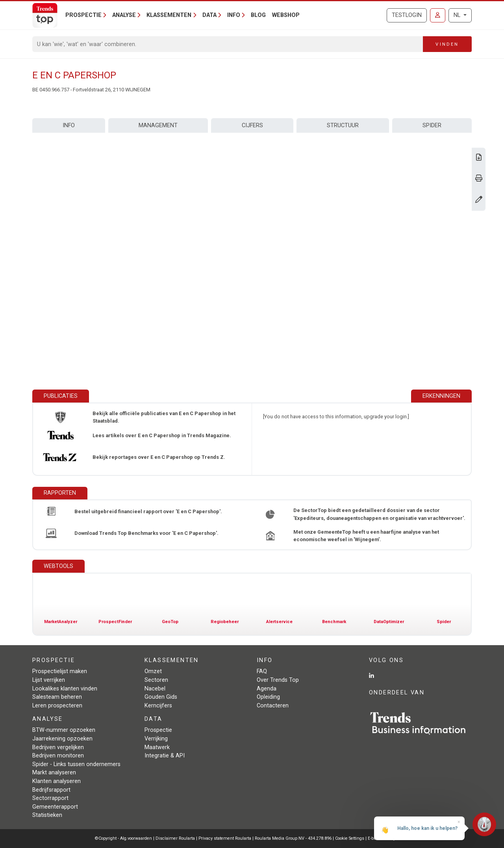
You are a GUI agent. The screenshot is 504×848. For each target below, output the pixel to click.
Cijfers (252, 125)
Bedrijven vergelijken (58, 747)
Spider (432, 125)
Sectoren (156, 680)
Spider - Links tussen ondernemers (76, 764)
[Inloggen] (438, 15)
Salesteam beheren (57, 697)
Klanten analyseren (57, 781)
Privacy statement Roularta (225, 838)
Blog (258, 15)
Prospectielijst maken (60, 671)
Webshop (286, 15)
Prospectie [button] (83, 15)
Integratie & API (165, 756)
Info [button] (234, 15)
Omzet (153, 671)
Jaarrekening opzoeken (62, 739)
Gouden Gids (161, 697)
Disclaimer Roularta (175, 838)
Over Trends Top (278, 680)
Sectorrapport (50, 798)
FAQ (262, 671)
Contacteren (273, 706)
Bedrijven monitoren (58, 756)
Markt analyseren (54, 773)
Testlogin (407, 15)
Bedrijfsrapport (51, 790)
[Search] (228, 44)
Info (69, 125)
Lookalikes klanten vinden (65, 689)
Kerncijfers (158, 706)
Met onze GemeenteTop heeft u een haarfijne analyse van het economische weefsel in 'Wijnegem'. (366, 536)
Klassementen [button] (169, 15)
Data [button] (209, 15)
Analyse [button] (124, 15)
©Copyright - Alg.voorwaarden (123, 838)
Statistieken (47, 815)
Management (158, 125)
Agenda (267, 689)
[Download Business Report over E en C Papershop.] (479, 158)
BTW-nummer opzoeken (64, 730)
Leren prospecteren (57, 706)
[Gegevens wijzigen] (479, 200)
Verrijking (156, 739)
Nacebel (155, 689)
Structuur (343, 125)
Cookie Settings (350, 838)
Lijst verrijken (49, 680)
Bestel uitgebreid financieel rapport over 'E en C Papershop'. (148, 511)
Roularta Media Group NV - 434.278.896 (294, 838)
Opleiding (268, 697)
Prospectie (158, 730)
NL (458, 15)
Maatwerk (157, 747)
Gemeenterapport (55, 807)
